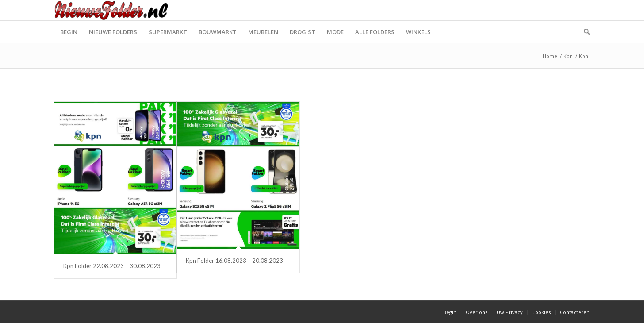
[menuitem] (69, 32)
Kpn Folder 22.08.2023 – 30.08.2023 (112, 266)
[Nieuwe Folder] (114, 10)
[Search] (584, 32)
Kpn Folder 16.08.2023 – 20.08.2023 (234, 261)
